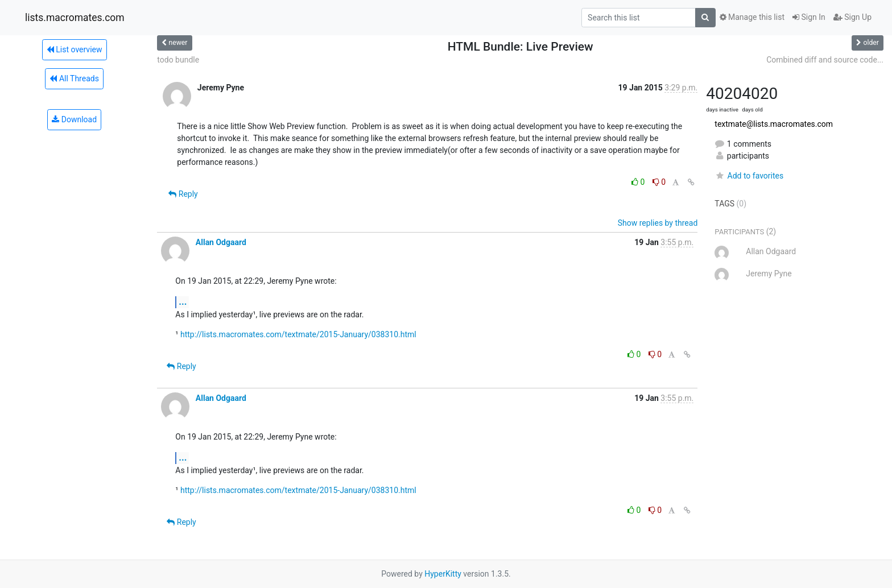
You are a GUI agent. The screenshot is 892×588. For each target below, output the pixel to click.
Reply (183, 194)
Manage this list (752, 17)
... (183, 302)
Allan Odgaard (221, 242)
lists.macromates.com (75, 18)
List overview (75, 49)
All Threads (74, 78)
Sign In (809, 17)
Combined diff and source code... (825, 60)
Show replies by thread (658, 223)
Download (74, 119)
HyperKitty (443, 574)
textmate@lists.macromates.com (774, 124)
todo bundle (178, 60)
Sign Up (852, 17)
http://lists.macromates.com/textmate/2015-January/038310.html (298, 334)
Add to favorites (749, 176)
